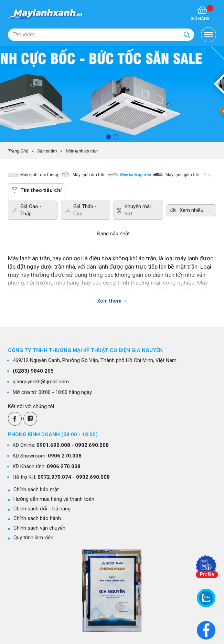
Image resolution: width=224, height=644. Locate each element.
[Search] (187, 35)
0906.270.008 (65, 456)
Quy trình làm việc (33, 538)
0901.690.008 (53, 445)
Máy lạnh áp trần (82, 151)
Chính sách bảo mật (36, 489)
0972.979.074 (54, 477)
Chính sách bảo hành (37, 518)
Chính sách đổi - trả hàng (42, 509)
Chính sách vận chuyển (39, 528)
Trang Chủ (18, 151)
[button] (109, 137)
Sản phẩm (47, 151)
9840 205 (33, 371)
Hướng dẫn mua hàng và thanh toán (54, 499)
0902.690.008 (92, 445)
